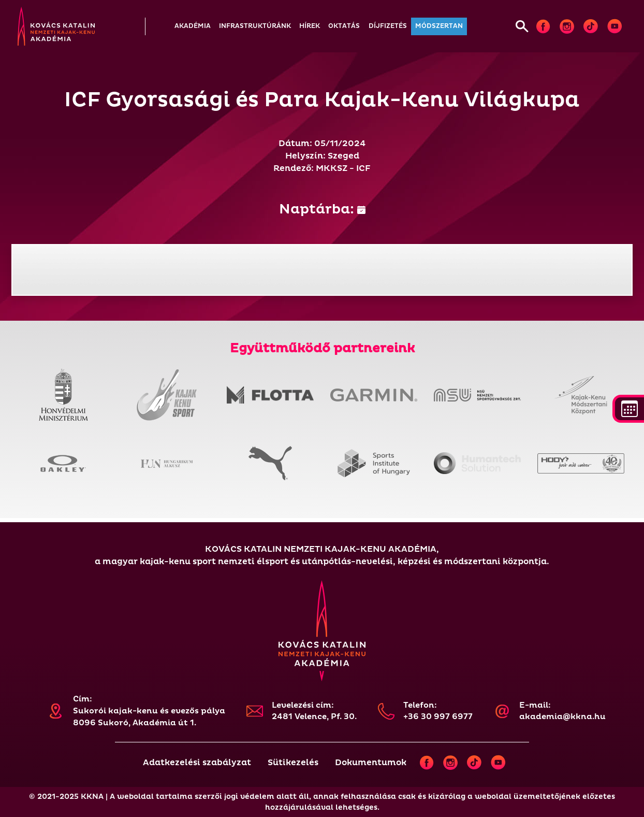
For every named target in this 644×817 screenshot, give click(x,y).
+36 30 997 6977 (438, 717)
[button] (193, 26)
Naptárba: (322, 209)
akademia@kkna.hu (562, 717)
